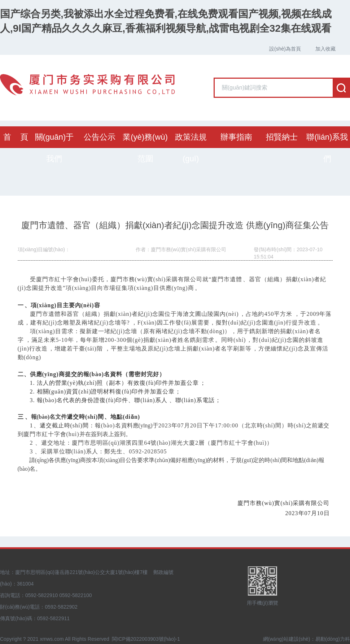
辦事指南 (236, 137)
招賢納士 (282, 137)
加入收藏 (325, 49)
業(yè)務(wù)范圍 (145, 148)
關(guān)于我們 (54, 148)
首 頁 (16, 137)
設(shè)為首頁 (285, 49)
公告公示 (100, 137)
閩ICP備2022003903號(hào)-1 (146, 639)
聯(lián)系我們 (327, 148)
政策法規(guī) (191, 148)
